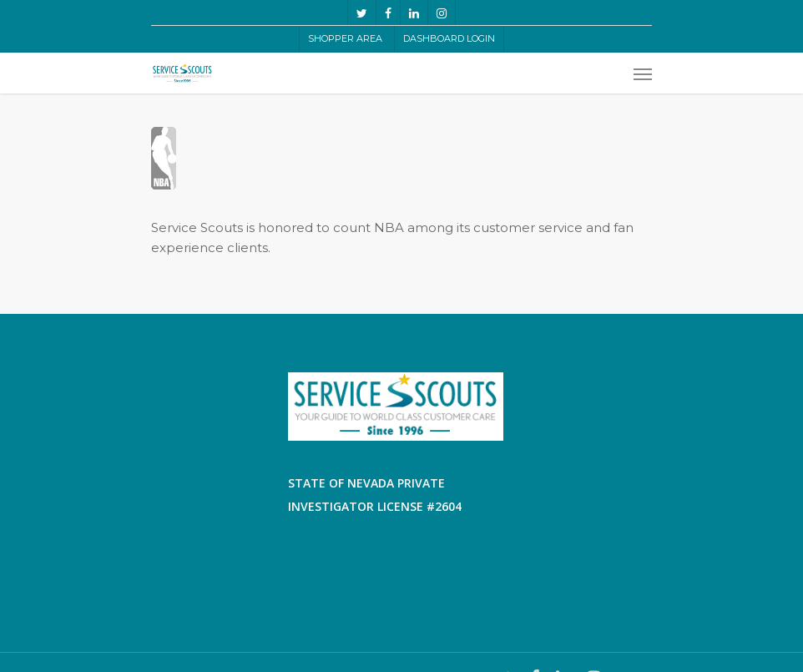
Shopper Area (345, 38)
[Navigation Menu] (643, 73)
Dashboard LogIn (449, 38)
